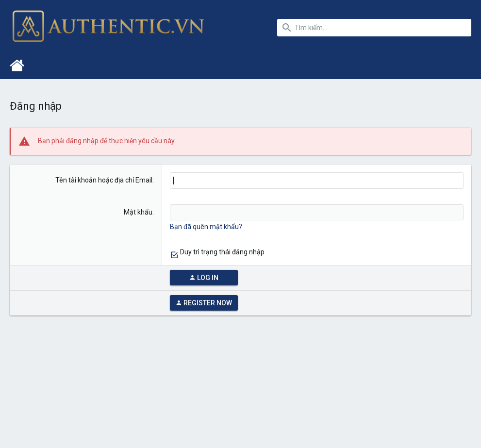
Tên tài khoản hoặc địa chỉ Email (104, 180)
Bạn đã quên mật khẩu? (206, 227)
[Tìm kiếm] (374, 28)
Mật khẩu (138, 212)
